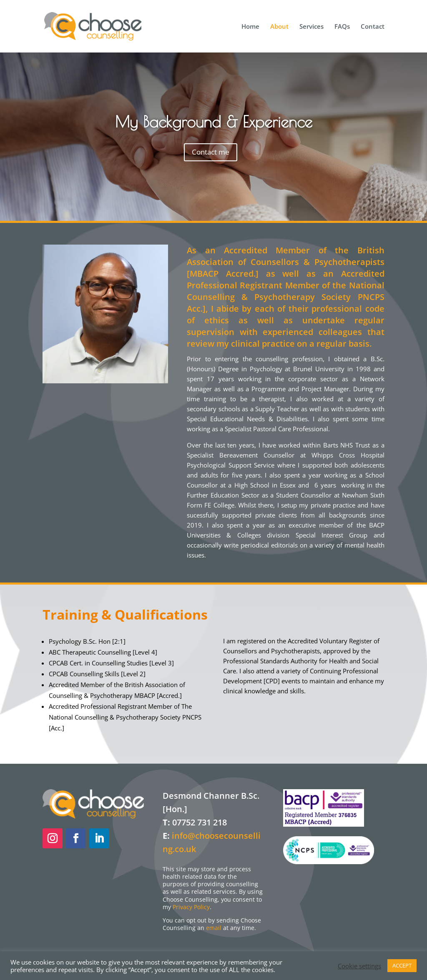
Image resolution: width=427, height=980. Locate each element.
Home (250, 27)
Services (311, 27)
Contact (373, 27)
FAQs (342, 27)
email (214, 928)
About (279, 27)
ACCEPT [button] (402, 965)
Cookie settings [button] (359, 966)
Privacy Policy (191, 907)
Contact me (211, 152)
